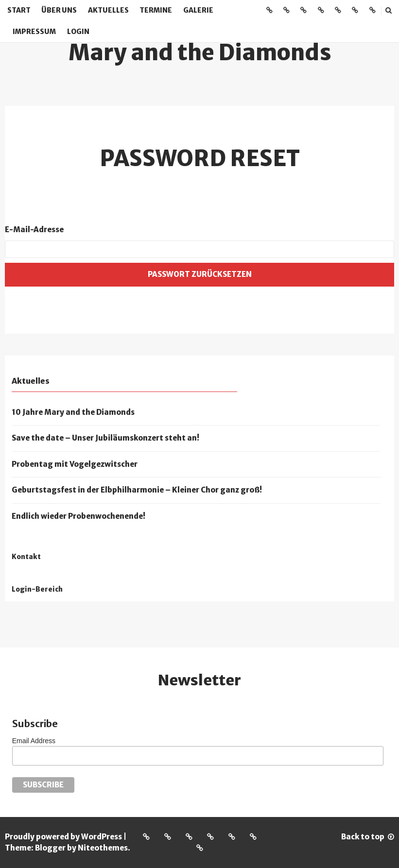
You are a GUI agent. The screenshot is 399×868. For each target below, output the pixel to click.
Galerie (198, 10)
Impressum (34, 32)
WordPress (102, 837)
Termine (156, 10)
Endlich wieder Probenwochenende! (78, 516)
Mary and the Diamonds (200, 52)
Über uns (59, 10)
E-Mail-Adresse (34, 230)
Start (19, 10)
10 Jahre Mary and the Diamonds (73, 412)
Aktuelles (108, 10)
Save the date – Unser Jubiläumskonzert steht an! (105, 438)
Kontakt (26, 557)
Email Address (34, 741)
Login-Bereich (37, 589)
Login (78, 32)
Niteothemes (103, 848)
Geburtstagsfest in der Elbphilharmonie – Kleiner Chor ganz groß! (137, 490)
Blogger (50, 848)
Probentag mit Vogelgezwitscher (75, 464)
